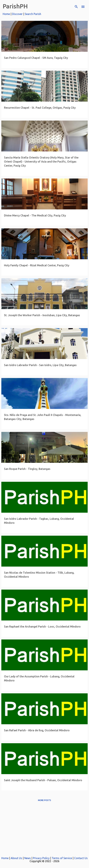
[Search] (76, 7)
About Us (16, 858)
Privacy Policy (41, 858)
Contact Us (81, 858)
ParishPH (15, 6)
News (28, 858)
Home (6, 14)
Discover (17, 14)
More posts (44, 800)
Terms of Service (62, 858)
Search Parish (33, 14)
